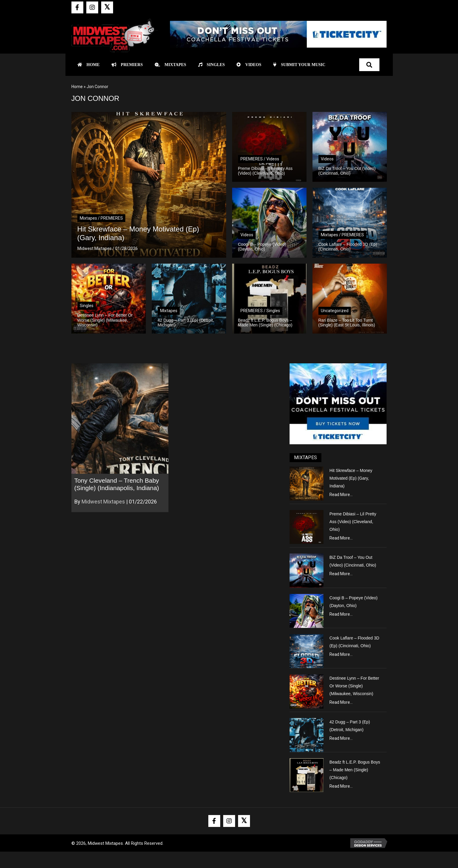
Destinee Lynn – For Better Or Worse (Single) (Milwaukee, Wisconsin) (354, 686)
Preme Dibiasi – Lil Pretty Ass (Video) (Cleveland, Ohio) (353, 522)
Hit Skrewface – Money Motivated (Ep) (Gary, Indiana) (351, 478)
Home (77, 87)
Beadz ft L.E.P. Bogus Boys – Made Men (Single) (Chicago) (355, 770)
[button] (77, 7)
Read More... (341, 495)
